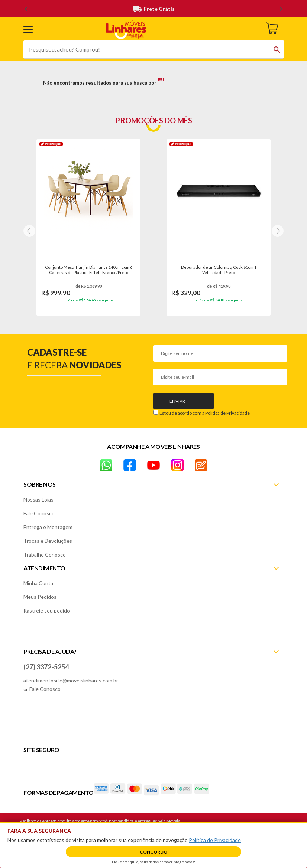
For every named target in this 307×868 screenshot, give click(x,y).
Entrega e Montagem (48, 527)
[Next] (29, 231)
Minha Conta (38, 583)
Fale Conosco (39, 513)
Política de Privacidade (227, 413)
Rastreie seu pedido (47, 611)
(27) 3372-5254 (46, 667)
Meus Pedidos (40, 597)
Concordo (153, 852)
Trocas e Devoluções (48, 541)
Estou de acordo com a (205, 413)
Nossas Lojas (38, 500)
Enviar (177, 401)
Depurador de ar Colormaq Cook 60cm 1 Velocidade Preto (219, 270)
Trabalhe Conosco (45, 554)
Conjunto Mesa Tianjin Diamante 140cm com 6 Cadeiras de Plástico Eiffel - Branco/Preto (89, 270)
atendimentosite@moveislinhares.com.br (71, 680)
